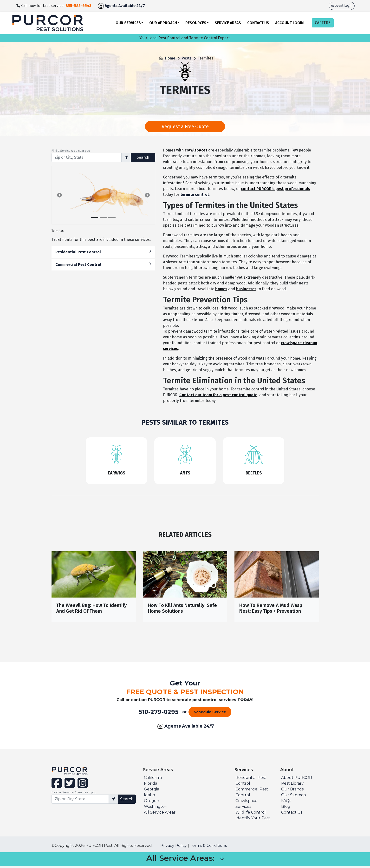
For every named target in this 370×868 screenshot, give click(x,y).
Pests (186, 58)
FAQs (286, 803)
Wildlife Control (251, 814)
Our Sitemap (294, 797)
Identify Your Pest (253, 820)
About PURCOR (297, 780)
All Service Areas (160, 814)
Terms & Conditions (208, 848)
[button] (59, 195)
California (153, 780)
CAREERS (323, 23)
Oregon (152, 803)
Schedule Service (210, 714)
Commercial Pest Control (103, 264)
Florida (151, 786)
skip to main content (3, 0)
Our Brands (292, 791)
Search (143, 157)
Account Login (342, 6)
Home (170, 58)
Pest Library (292, 786)
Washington (156, 809)
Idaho (149, 797)
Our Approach (163, 23)
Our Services (128, 23)
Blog (286, 809)
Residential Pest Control (103, 252)
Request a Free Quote (185, 126)
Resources (196, 23)
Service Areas (228, 23)
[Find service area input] (87, 158)
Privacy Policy (174, 848)
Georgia (152, 791)
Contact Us (258, 23)
